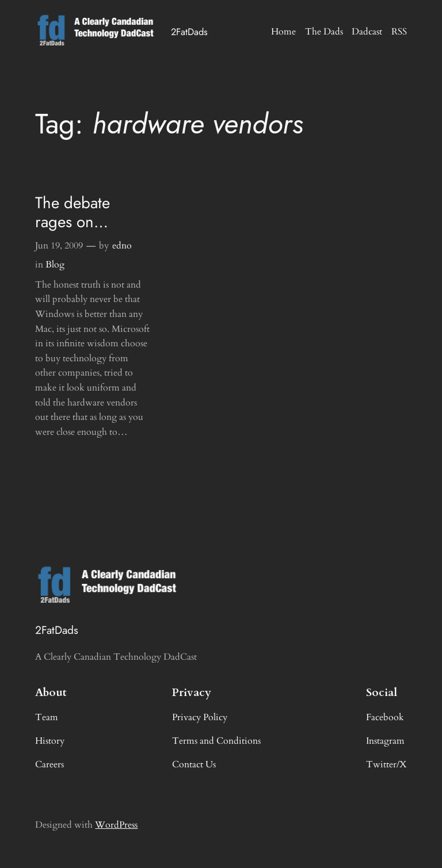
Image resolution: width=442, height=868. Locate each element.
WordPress (116, 825)
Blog (55, 265)
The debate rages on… (73, 213)
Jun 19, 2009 (59, 246)
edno (122, 246)
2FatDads (189, 32)
